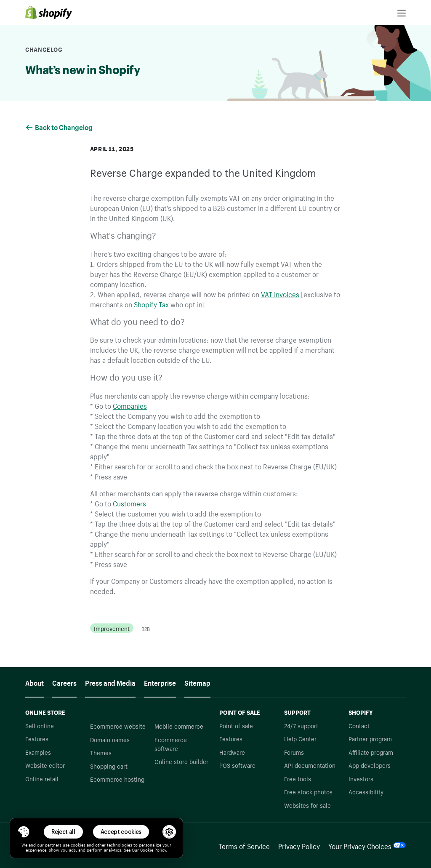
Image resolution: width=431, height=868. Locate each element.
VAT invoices (280, 293)
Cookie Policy (153, 849)
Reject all (63, 832)
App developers (370, 765)
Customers (129, 503)
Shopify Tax (151, 304)
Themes (101, 752)
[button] (24, 832)
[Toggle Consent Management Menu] (24, 832)
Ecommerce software (171, 744)
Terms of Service (244, 845)
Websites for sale (307, 805)
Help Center (300, 738)
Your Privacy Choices (367, 845)
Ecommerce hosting (117, 779)
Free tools (298, 778)
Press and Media (110, 682)
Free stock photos (308, 791)
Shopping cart (109, 766)
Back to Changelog (59, 126)
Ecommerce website (118, 726)
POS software (237, 765)
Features (37, 738)
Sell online (40, 725)
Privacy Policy (299, 845)
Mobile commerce (179, 726)
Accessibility (366, 791)
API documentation (310, 765)
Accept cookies (121, 832)
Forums (294, 752)
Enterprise (160, 682)
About (35, 682)
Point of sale (236, 725)
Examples (38, 752)
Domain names (110, 739)
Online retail (42, 778)
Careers (64, 682)
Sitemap (197, 682)
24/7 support (301, 725)
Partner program (370, 738)
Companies (130, 405)
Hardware (232, 752)
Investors (361, 778)
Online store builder (181, 761)
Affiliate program (371, 752)
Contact (359, 725)
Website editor (45, 765)
